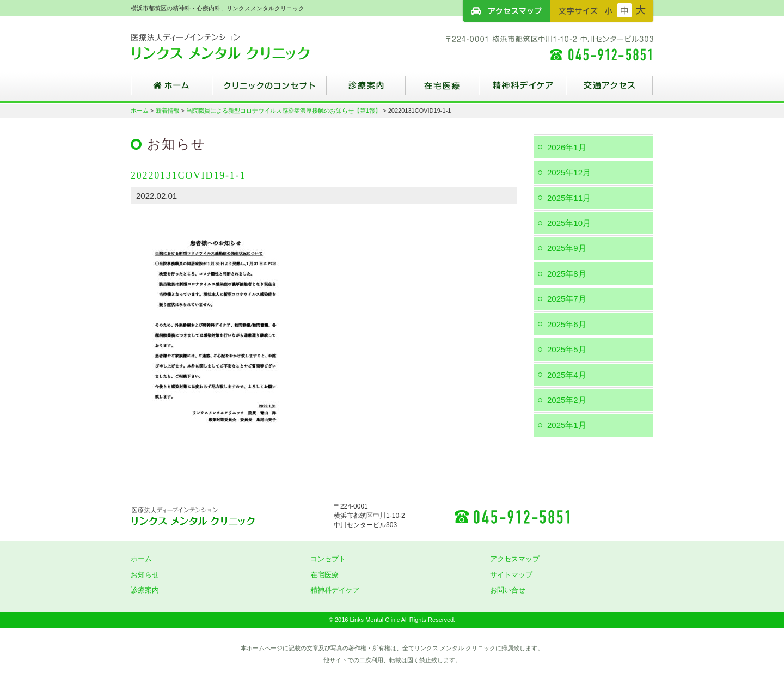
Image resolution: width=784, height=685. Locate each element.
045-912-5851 (512, 516)
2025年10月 (569, 223)
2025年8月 (567, 274)
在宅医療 (442, 90)
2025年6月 (567, 324)
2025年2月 (567, 400)
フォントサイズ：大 (641, 10)
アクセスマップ (506, 11)
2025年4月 (567, 375)
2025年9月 (567, 248)
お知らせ (145, 575)
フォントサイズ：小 (609, 10)
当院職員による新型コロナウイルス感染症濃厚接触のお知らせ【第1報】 (284, 111)
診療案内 (366, 90)
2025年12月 (569, 172)
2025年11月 (569, 198)
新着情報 (168, 111)
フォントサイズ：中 (624, 10)
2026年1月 (567, 147)
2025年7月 (567, 299)
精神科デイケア (523, 90)
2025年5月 (567, 349)
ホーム (171, 90)
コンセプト (328, 559)
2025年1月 (567, 425)
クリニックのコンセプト (269, 90)
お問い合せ (508, 590)
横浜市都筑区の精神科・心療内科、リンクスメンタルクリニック (240, 46)
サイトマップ (511, 575)
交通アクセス (610, 90)
